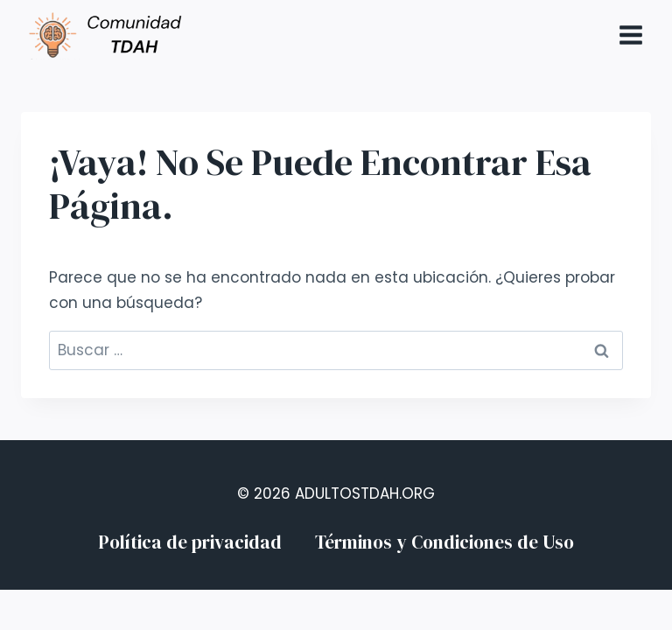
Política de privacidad (190, 542)
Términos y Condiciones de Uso (444, 542)
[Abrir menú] (630, 35)
